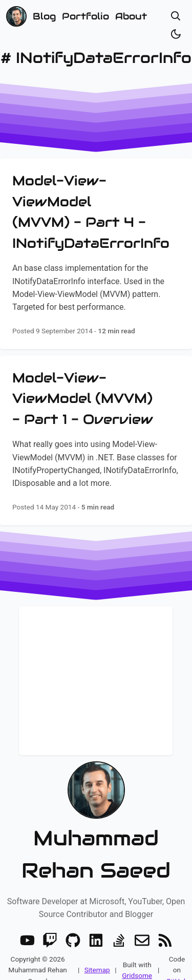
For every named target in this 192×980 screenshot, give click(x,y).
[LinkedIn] (96, 928)
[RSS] (165, 928)
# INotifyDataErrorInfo (96, 58)
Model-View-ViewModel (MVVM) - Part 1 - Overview (83, 399)
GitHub (177, 968)
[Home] (16, 16)
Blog (44, 16)
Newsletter (96, 629)
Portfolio (86, 16)
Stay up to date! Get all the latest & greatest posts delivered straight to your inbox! (96, 664)
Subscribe (96, 721)
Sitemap (97, 957)
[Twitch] (50, 928)
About (131, 16)
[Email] (142, 928)
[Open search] (176, 16)
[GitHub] (73, 928)
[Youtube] (27, 928)
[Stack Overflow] (119, 928)
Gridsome (137, 963)
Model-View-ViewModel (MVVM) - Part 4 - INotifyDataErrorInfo (91, 212)
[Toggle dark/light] (176, 34)
